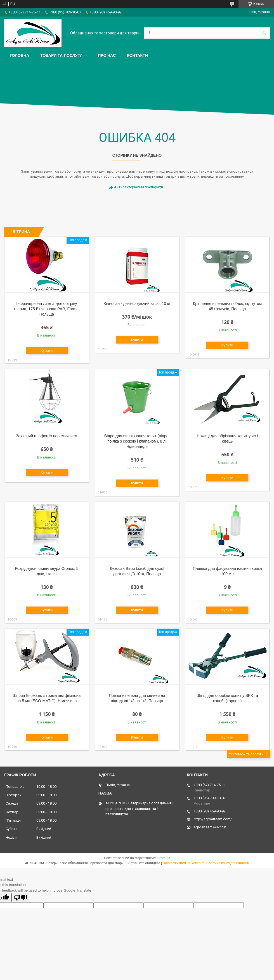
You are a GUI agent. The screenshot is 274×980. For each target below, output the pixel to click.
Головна (19, 55)
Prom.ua (164, 858)
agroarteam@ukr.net (210, 827)
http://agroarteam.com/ (213, 819)
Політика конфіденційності (228, 863)
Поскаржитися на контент (183, 863)
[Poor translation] (20, 898)
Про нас (107, 55)
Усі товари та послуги (246, 754)
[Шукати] (264, 33)
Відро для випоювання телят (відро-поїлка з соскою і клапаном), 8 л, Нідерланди (137, 441)
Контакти (137, 55)
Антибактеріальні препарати (139, 187)
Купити (47, 350)
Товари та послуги (61, 55)
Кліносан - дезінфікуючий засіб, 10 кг (137, 304)
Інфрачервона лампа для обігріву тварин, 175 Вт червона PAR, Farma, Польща (47, 309)
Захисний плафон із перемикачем (47, 436)
